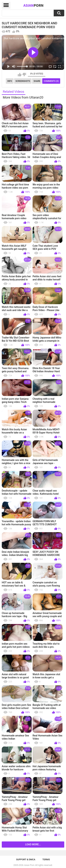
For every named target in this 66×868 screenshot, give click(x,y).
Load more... (33, 844)
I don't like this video (24, 75)
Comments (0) (51, 81)
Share (37, 81)
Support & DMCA (26, 859)
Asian (33, 5)
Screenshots (23, 81)
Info (10, 81)
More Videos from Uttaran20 (23, 97)
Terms (46, 859)
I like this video (20, 75)
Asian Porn (29, 865)
